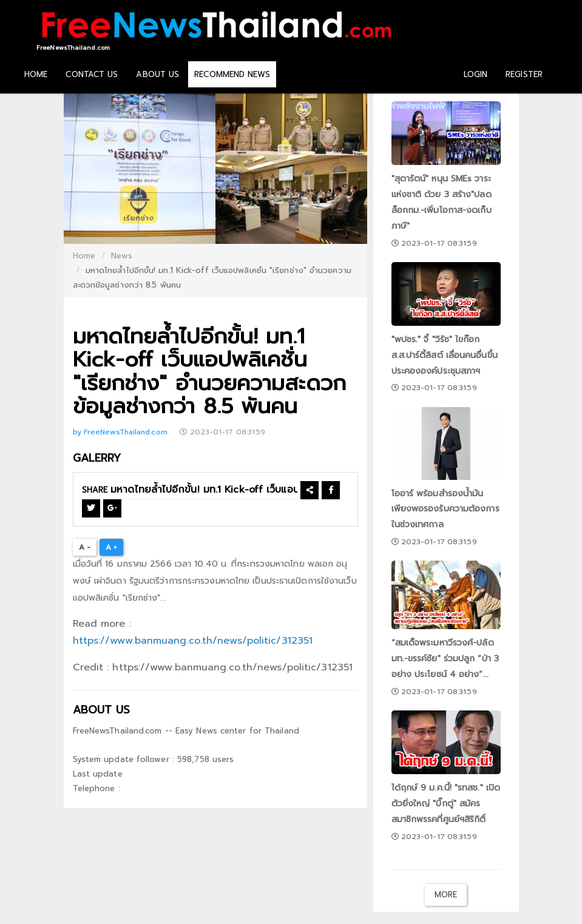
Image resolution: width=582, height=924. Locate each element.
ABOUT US (157, 74)
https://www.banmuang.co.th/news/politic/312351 (193, 641)
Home (84, 256)
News (121, 256)
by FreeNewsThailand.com (121, 432)
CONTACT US (92, 74)
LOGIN (476, 74)
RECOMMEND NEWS (232, 74)
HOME (36, 74)
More (446, 895)
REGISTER (524, 74)
